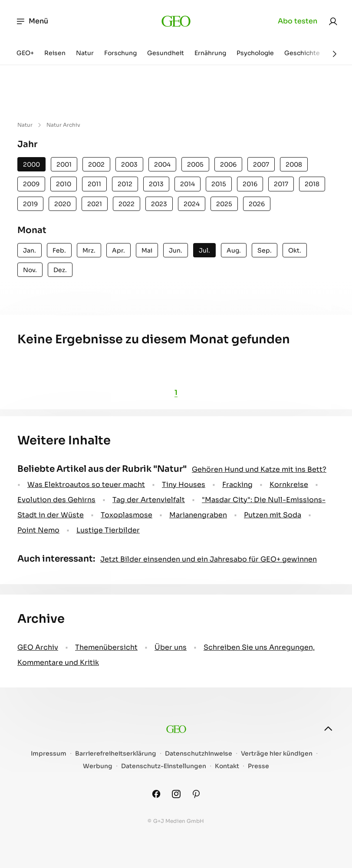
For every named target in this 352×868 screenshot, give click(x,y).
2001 (64, 164)
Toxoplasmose (127, 515)
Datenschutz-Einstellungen (164, 766)
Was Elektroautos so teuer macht (86, 485)
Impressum (49, 754)
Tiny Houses (184, 485)
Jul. (204, 250)
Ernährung (210, 53)
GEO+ (25, 53)
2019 (30, 204)
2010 (64, 184)
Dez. (60, 270)
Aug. (234, 250)
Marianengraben (198, 515)
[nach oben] (328, 729)
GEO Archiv (38, 647)
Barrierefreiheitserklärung (116, 754)
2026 (257, 204)
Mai (147, 250)
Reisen (55, 53)
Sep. (265, 250)
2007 (261, 164)
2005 (195, 164)
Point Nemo (38, 530)
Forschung (120, 53)
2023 (159, 204)
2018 (312, 184)
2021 (95, 204)
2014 (188, 184)
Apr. (118, 250)
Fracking (237, 485)
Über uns (171, 647)
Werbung (98, 766)
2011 (94, 184)
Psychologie (255, 53)
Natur (85, 53)
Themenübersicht (106, 647)
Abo (298, 21)
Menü (32, 21)
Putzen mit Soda (273, 515)
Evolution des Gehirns (56, 500)
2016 (250, 184)
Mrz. (89, 250)
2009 (31, 184)
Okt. (295, 250)
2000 (31, 164)
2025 (224, 204)
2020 (63, 204)
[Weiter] (335, 54)
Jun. (176, 250)
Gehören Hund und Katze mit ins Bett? (259, 469)
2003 (129, 164)
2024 (192, 204)
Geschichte (302, 53)
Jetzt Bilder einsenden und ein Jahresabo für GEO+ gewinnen (209, 559)
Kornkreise (289, 485)
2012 (125, 184)
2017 (281, 184)
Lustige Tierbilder (108, 530)
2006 (228, 164)
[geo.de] (176, 21)
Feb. (59, 250)
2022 (127, 204)
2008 (294, 164)
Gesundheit (166, 53)
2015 (219, 184)
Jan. (30, 250)
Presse (258, 766)
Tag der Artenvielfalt (149, 500)
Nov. (30, 270)
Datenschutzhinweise (199, 754)
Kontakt (227, 766)
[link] (333, 21)
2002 (96, 164)
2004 (162, 164)
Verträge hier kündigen (277, 754)
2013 (156, 184)
